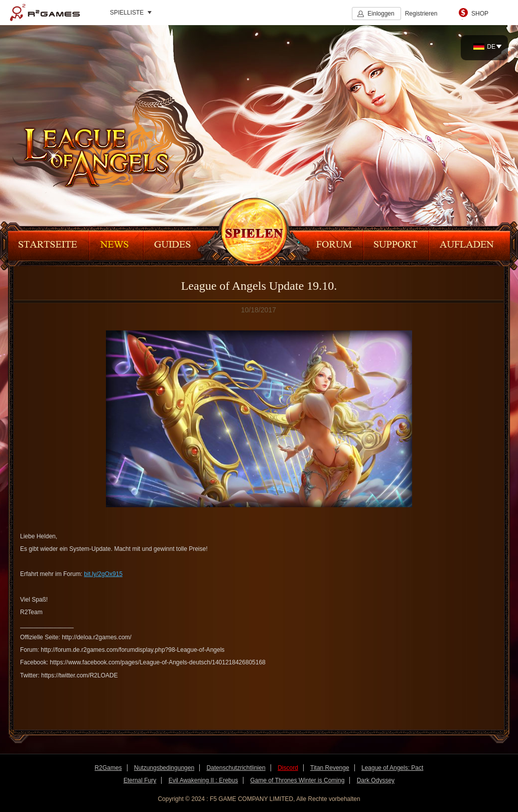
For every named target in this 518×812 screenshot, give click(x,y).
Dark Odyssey (376, 780)
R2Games (45, 13)
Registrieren (421, 14)
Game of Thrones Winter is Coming (298, 780)
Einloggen (381, 14)
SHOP (480, 14)
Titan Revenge (330, 768)
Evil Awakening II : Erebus (204, 780)
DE (484, 47)
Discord (288, 768)
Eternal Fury (140, 780)
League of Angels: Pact (392, 768)
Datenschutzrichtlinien (236, 768)
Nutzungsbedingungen (164, 768)
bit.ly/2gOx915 (103, 574)
